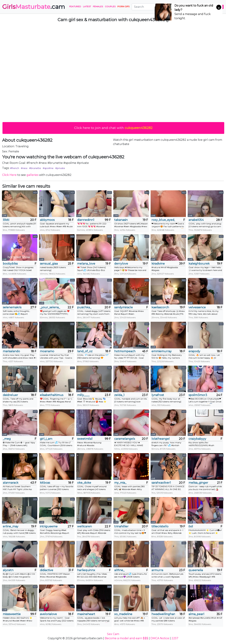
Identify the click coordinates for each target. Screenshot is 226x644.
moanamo (47, 351)
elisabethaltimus (52, 395)
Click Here (9, 175)
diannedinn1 (86, 220)
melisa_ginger (198, 483)
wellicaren (84, 526)
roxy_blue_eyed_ (163, 220)
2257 (175, 638)
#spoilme (48, 168)
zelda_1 (119, 395)
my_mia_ (120, 483)
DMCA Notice (160, 638)
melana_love (86, 264)
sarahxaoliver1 (161, 483)
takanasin (121, 220)
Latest (87, 6)
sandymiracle (124, 307)
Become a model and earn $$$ (126, 638)
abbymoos (47, 220)
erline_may (11, 526)
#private (60, 168)
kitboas (45, 483)
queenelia (196, 570)
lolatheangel (161, 439)
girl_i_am (46, 439)
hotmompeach (125, 351)
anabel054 (196, 220)
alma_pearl (196, 614)
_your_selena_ (50, 307)
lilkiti (6, 220)
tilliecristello (160, 526)
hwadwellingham (163, 614)
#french (15, 168)
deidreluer (10, 395)
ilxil (191, 526)
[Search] (153, 7)
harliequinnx (86, 570)
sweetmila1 (85, 439)
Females (98, 6)
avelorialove (48, 614)
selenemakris (12, 307)
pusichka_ (84, 307)
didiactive (47, 570)
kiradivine (158, 264)
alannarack (11, 483)
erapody (194, 351)
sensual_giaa (49, 264)
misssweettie (12, 614)
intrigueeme (49, 526)
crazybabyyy (197, 439)
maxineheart (86, 614)
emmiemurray (162, 351)
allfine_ (119, 570)
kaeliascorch (160, 307)
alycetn (8, 570)
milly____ (83, 395)
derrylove (121, 264)
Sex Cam (113, 634)
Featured (75, 6)
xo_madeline (123, 614)
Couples (110, 6)
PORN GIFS (123, 6)
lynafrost (158, 395)
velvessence (197, 307)
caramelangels (125, 439)
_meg (7, 439)
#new (24, 168)
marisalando (11, 351)
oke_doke (84, 483)
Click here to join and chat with (113, 128)
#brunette (35, 168)
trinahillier (121, 526)
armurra (157, 570)
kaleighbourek (199, 264)
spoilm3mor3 (198, 395)
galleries (32, 175)
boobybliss (10, 264)
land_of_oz (85, 351)
